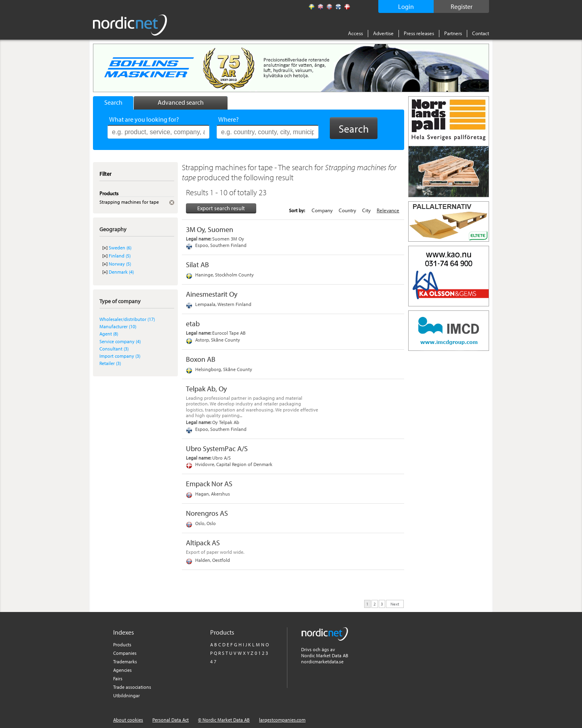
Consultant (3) (114, 349)
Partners (453, 33)
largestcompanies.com (282, 720)
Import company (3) (120, 356)
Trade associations (132, 687)
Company (322, 210)
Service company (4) (120, 341)
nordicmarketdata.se (322, 662)
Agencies (122, 670)
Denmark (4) (121, 272)
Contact (481, 33)
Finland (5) (120, 256)
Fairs (118, 678)
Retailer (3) (110, 363)
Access (355, 33)
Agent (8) (109, 334)
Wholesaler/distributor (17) (127, 319)
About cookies (128, 720)
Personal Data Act (171, 720)
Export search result (221, 208)
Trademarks (125, 662)
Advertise (383, 33)
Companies (125, 653)
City (366, 210)
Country (347, 210)
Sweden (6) (120, 248)
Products (122, 645)
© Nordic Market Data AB (224, 720)
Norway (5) (120, 264)
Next (395, 604)
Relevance (388, 210)
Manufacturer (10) (118, 326)
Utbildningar (127, 695)
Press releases (419, 33)
